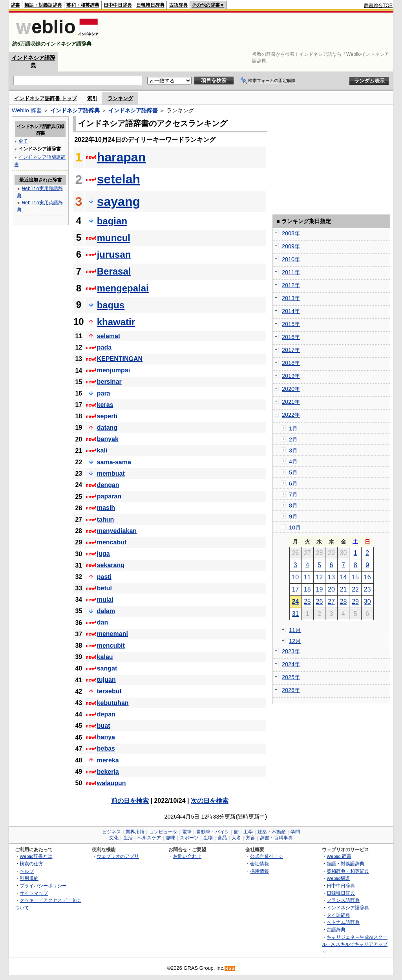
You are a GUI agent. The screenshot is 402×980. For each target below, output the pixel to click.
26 (320, 602)
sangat (107, 668)
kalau (105, 657)
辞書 (15, 5)
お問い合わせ (187, 856)
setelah (119, 179)
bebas (106, 748)
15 (355, 577)
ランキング (120, 98)
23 (367, 589)
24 (295, 602)
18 (307, 589)
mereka (108, 760)
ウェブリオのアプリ (118, 856)
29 (355, 602)
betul (104, 588)
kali (102, 450)
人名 (236, 838)
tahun (106, 519)
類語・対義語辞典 (43, 5)
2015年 (291, 324)
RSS (230, 968)
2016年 (291, 337)
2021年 (291, 402)
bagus (111, 305)
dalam (106, 611)
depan (106, 714)
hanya (106, 737)
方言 (250, 838)
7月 (293, 495)
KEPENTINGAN (120, 359)
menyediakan (117, 531)
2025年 (291, 677)
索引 (92, 98)
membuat (111, 474)
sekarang (111, 565)
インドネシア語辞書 (133, 110)
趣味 (170, 838)
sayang (119, 201)
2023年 (291, 651)
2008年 (291, 233)
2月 (293, 440)
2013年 (291, 298)
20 (331, 589)
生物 (208, 838)
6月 (293, 484)
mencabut (112, 542)
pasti (104, 577)
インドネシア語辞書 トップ (46, 98)
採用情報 (259, 871)
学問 (295, 832)
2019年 (291, 376)
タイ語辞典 (338, 915)
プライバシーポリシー (43, 886)
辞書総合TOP (378, 5)
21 (344, 589)
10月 (295, 528)
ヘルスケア (149, 838)
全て (23, 141)
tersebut (109, 691)
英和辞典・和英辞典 (348, 871)
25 (307, 602)
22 (355, 589)
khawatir (116, 322)
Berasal (114, 271)
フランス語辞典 (343, 900)
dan (102, 622)
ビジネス (111, 832)
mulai (105, 600)
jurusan (114, 254)
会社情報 (259, 864)
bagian (112, 221)
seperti (107, 416)
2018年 (291, 363)
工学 (248, 832)
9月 (293, 517)
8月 (293, 506)
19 (320, 589)
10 (295, 577)
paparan (109, 496)
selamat (109, 336)
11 (307, 577)
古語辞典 (178, 5)
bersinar (109, 382)
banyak (108, 439)
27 (331, 602)
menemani (112, 634)
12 (320, 577)
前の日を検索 (130, 801)
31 (295, 614)
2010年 (291, 259)
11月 (295, 630)
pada (104, 347)
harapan (121, 157)
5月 (293, 473)
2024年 (291, 664)
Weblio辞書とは (36, 856)
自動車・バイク (213, 832)
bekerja (108, 772)
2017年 (291, 350)
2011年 (291, 272)
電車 (187, 832)
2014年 (291, 311)
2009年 (291, 246)
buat (104, 726)
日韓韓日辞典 (150, 5)
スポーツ (189, 838)
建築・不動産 (272, 832)
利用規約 (29, 878)
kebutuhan (113, 703)
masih (106, 508)
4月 (293, 462)
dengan (108, 485)
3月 (293, 451)
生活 (128, 838)
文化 (114, 838)
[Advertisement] (250, 32)
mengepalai (123, 288)
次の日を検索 (210, 801)
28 (344, 602)
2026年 (291, 690)
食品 (222, 838)
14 (344, 577)
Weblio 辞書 (27, 110)
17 (295, 589)
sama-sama (114, 462)
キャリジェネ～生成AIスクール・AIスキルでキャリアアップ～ (355, 944)
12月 (295, 641)
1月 (293, 429)
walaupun (111, 783)
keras (105, 405)
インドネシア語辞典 (75, 110)
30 (367, 602)
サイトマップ (34, 893)
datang (107, 428)
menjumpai (113, 370)
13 (331, 577)
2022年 (291, 415)
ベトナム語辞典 (343, 922)
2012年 (291, 285)
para (104, 393)
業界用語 (135, 832)
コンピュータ (163, 832)
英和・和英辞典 (83, 5)
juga (103, 554)
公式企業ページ (267, 856)
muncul (114, 238)
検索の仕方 (31, 864)
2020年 (291, 389)
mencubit (111, 646)
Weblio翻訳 (338, 878)
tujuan (106, 680)
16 (367, 577)
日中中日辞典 (118, 5)
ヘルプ (27, 871)
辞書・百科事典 (276, 838)
